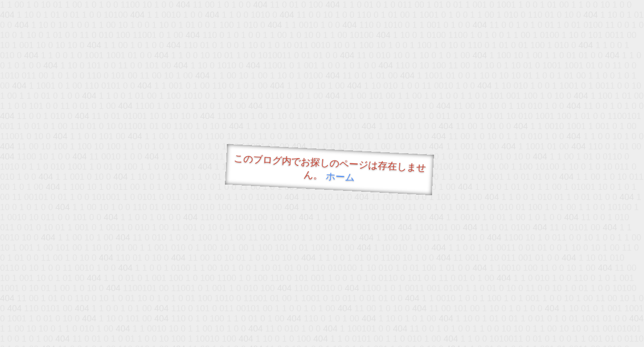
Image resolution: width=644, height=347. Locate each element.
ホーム (340, 177)
